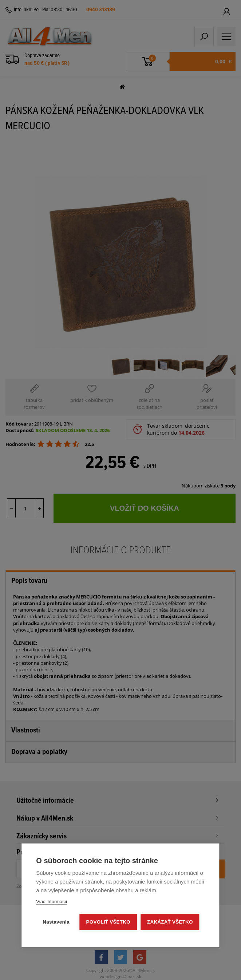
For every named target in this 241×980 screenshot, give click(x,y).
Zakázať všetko (170, 922)
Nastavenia (56, 922)
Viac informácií (52, 902)
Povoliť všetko (108, 922)
